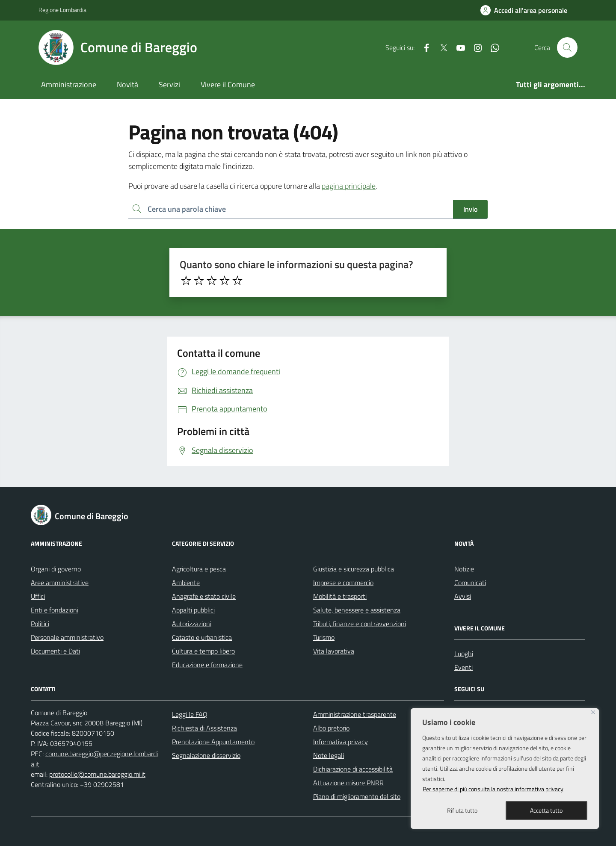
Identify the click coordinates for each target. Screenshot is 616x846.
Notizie (464, 569)
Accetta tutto (546, 810)
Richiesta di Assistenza (204, 728)
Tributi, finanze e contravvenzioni (360, 624)
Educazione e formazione (207, 665)
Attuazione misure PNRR (348, 783)
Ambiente (186, 583)
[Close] (593, 712)
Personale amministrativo (67, 637)
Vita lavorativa (334, 651)
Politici (40, 624)
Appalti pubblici (193, 610)
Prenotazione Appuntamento (213, 742)
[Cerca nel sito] (567, 47)
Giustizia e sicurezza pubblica (354, 569)
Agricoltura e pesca (199, 569)
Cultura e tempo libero (203, 651)
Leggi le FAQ (190, 714)
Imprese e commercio (343, 583)
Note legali (329, 755)
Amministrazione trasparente (355, 714)
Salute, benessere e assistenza (357, 610)
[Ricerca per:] (291, 209)
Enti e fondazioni (55, 610)
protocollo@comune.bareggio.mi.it (97, 774)
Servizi (169, 84)
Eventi (463, 667)
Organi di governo (56, 569)
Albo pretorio (331, 728)
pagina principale (349, 186)
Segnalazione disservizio (206, 755)
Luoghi (464, 654)
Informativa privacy (341, 742)
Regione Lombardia (62, 10)
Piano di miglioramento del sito (357, 796)
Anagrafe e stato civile (204, 596)
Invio (470, 209)
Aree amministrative (60, 583)
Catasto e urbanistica (202, 637)
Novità (127, 84)
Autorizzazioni (192, 624)
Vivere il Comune (228, 84)
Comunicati (470, 583)
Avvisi (463, 596)
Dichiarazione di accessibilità (353, 769)
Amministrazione (69, 84)
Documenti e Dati (55, 651)
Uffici (38, 596)
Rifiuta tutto (462, 810)
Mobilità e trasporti (340, 596)
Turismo (324, 637)
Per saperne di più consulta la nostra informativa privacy (493, 789)
